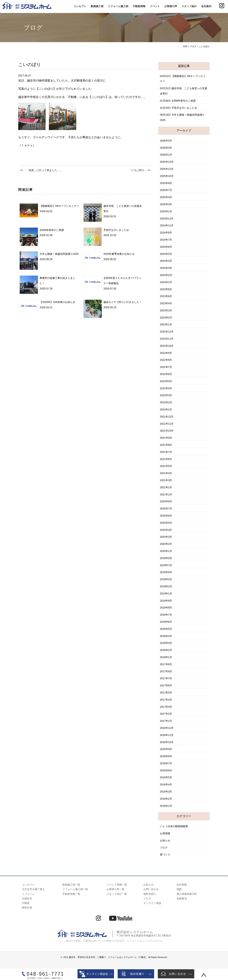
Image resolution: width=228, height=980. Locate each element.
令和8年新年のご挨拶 (52, 230)
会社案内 (206, 6)
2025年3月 (166, 204)
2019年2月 (166, 586)
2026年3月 (166, 148)
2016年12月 (167, 728)
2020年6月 (166, 516)
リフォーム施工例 (118, 6)
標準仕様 (27, 908)
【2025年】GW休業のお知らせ (57, 302)
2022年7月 (166, 367)
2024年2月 (166, 275)
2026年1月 (166, 155)
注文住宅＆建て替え (33, 889)
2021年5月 (166, 466)
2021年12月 (167, 417)
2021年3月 (166, 480)
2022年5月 (166, 381)
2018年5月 (166, 629)
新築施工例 (97, 6)
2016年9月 (166, 749)
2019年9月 (166, 558)
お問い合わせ (151, 889)
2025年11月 (167, 169)
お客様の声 (171, 6)
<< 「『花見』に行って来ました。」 (41, 170)
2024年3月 (166, 268)
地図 (179, 889)
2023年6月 (166, 296)
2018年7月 (166, 615)
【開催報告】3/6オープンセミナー (59, 206)
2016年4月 (166, 784)
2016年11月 (167, 735)
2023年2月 (166, 318)
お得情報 (165, 833)
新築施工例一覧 (71, 885)
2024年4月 (166, 261)
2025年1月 (166, 211)
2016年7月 (166, 763)
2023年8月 (166, 289)
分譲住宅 (27, 898)
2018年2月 (166, 650)
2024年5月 (166, 254)
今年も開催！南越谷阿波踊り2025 (59, 254)
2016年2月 (166, 799)
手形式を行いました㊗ (116, 230)
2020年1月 (166, 551)
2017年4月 (166, 700)
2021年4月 (166, 473)
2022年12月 (167, 332)
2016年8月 (166, 756)
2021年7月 (166, 452)
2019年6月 (166, 572)
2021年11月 (167, 424)
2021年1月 (166, 494)
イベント (155, 6)
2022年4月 (166, 388)
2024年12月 (167, 219)
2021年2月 (166, 487)
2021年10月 (167, 431)
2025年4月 (166, 197)
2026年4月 (166, 141)
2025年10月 (167, 176)
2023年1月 (166, 324)
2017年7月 (166, 678)
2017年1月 (166, 721)
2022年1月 (166, 409)
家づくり (165, 855)
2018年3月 (166, 643)
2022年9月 (166, 353)
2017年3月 (166, 707)
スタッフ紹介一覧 (117, 894)
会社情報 (182, 885)
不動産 (26, 903)
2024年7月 (166, 240)
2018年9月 (166, 601)
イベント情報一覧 (117, 885)
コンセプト (80, 6)
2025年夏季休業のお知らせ (119, 254)
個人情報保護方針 (187, 894)
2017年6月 (166, 685)
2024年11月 (167, 225)
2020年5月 (166, 523)
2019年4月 (166, 579)
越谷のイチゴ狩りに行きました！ (123, 302)
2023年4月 (166, 303)
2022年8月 (166, 360)
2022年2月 (166, 402)
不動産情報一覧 (71, 894)
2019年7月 (166, 565)
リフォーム (28, 894)
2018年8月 (166, 608)
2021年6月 (166, 459)
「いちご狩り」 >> (140, 170)
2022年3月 (166, 395)
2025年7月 (166, 190)
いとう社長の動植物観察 (174, 826)
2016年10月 (167, 742)
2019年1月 (166, 594)
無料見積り (150, 894)
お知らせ (165, 840)
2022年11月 (167, 339)
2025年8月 (166, 183)
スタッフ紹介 (189, 6)
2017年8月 (166, 671)
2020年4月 (166, 530)
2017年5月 (166, 693)
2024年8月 (166, 233)
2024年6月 (166, 247)
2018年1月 (166, 657)
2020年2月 (166, 544)
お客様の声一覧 (115, 889)
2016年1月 (166, 806)
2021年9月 (166, 438)
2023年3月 (166, 310)
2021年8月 (166, 445)
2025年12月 (167, 162)
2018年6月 (166, 622)
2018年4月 (166, 636)
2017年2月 (166, 714)
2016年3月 (166, 792)
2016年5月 (166, 777)
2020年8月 (166, 501)
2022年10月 (167, 346)
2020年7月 (166, 509)
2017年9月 (166, 664)
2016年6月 (166, 770)
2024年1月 (166, 282)
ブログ (164, 848)
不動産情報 (139, 6)
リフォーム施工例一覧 (75, 889)
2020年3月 (166, 537)
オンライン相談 (152, 903)
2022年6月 (166, 374)
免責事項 (182, 898)
